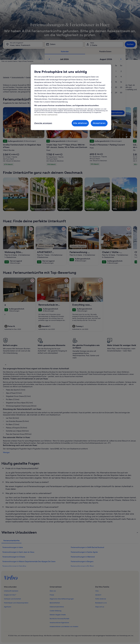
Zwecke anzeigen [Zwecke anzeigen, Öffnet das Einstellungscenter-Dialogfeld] (43, 123)
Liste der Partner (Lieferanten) (46, 115)
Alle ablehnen (80, 123)
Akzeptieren (99, 123)
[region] (71, 97)
